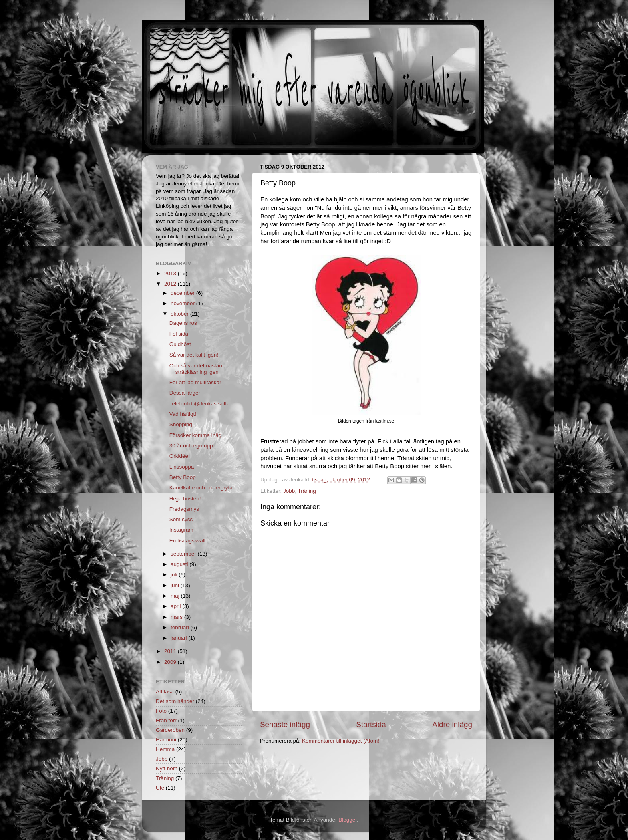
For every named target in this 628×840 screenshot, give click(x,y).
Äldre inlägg (452, 724)
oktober (180, 314)
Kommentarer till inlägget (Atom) (341, 741)
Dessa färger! (186, 393)
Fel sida (179, 334)
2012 (171, 284)
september (184, 554)
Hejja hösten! (185, 499)
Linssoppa (182, 467)
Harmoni (166, 740)
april (176, 606)
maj (176, 596)
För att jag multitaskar (195, 382)
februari (181, 627)
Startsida (371, 724)
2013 (171, 273)
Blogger (348, 820)
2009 (171, 662)
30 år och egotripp (191, 446)
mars (177, 617)
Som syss (181, 519)
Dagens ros (183, 323)
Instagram (181, 530)
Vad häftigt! (183, 414)
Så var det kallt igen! (194, 355)
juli (175, 575)
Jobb (289, 491)
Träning (307, 491)
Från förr (166, 720)
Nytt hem (167, 768)
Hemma (165, 749)
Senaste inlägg (285, 724)
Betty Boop (183, 477)
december (183, 293)
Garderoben (170, 730)
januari (179, 638)
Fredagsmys (184, 509)
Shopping (181, 424)
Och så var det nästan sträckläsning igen (196, 369)
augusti (180, 564)
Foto (161, 711)
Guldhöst (180, 344)
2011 (171, 651)
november (183, 303)
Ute (160, 788)
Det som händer (175, 701)
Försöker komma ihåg (196, 435)
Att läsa (165, 692)
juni (176, 585)
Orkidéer (180, 456)
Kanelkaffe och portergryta (201, 488)
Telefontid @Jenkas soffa (200, 404)
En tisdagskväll (187, 541)
